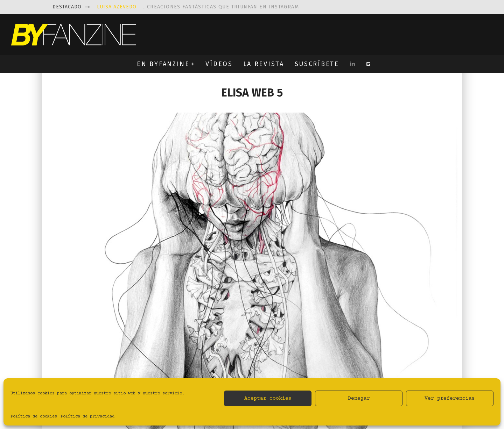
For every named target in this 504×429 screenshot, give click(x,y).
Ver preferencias (450, 398)
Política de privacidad (87, 417)
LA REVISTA (264, 64)
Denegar (359, 398)
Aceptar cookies (268, 398)
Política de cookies (34, 417)
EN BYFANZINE (163, 64)
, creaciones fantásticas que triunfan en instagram (198, 7)
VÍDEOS (219, 64)
